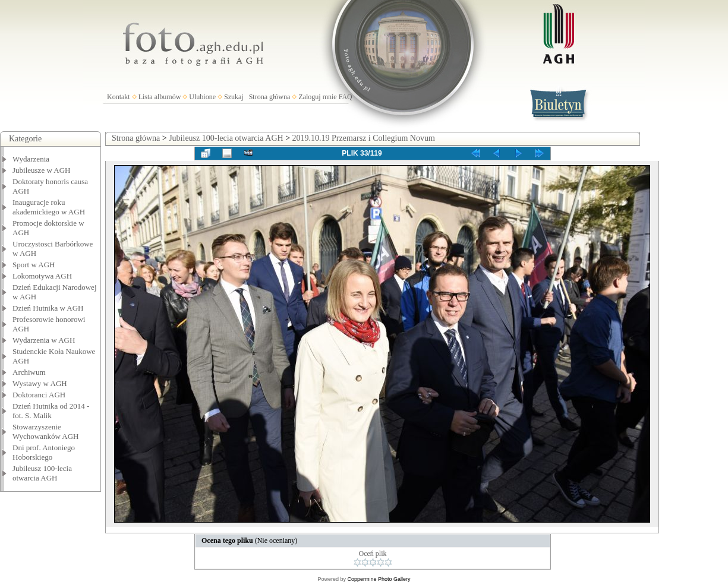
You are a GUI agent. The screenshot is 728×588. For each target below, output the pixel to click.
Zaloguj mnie (317, 97)
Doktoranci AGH (39, 395)
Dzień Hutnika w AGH (48, 308)
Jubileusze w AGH (42, 170)
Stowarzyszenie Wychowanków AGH (46, 431)
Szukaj (234, 97)
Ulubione (202, 97)
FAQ (346, 97)
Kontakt (119, 97)
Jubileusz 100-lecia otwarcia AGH (42, 473)
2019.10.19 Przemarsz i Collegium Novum (364, 138)
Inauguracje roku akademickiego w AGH (49, 207)
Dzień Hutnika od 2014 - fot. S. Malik (51, 411)
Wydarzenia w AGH (44, 340)
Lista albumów (160, 97)
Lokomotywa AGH (42, 276)
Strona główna (270, 97)
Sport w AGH (34, 265)
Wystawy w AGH (40, 383)
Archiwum (29, 372)
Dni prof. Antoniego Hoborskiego (44, 452)
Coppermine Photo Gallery (379, 579)
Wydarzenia (31, 159)
